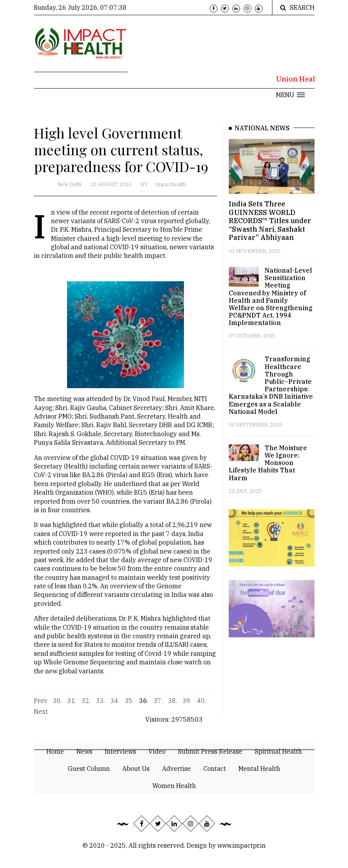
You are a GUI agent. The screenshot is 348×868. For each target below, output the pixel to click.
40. (201, 705)
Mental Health (259, 769)
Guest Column (89, 769)
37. (158, 705)
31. (72, 705)
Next (41, 715)
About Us (136, 769)
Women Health (174, 786)
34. (115, 705)
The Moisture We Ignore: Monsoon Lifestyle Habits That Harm (268, 463)
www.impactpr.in (242, 845)
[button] (290, 95)
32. (86, 705)
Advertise (177, 769)
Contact (215, 769)
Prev (41, 705)
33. (100, 705)
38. (172, 705)
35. (129, 705)
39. (187, 705)
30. (57, 705)
